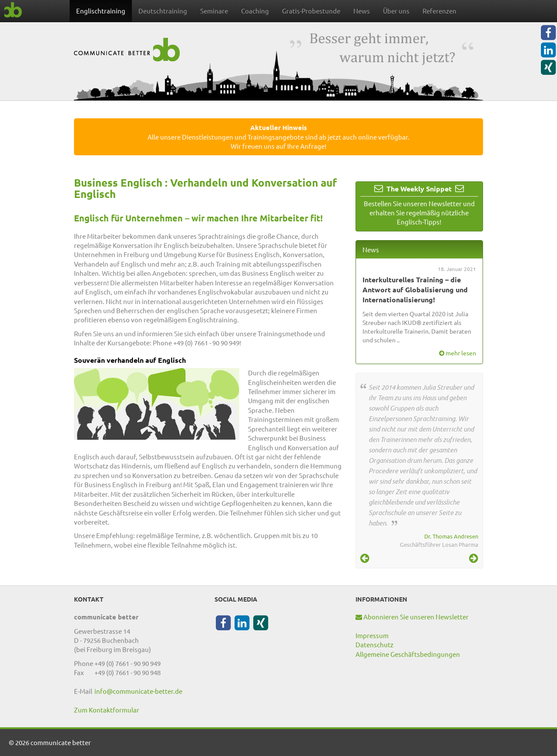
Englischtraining (101, 11)
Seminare (214, 11)
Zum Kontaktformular (107, 710)
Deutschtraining (163, 11)
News (362, 11)
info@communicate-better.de (138, 691)
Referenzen (440, 11)
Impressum (372, 635)
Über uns (396, 11)
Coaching (255, 11)
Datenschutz (374, 644)
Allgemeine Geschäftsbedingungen (408, 654)
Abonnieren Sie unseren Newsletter (412, 617)
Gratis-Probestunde (311, 11)
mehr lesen (458, 353)
